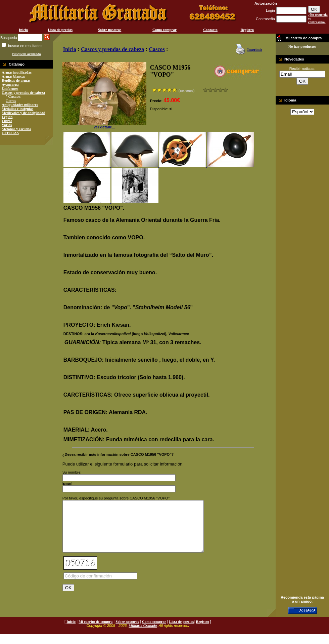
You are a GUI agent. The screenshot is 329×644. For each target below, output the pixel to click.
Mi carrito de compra (96, 632)
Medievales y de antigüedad (23, 113)
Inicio (23, 30)
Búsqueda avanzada (26, 54)
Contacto (210, 30)
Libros (7, 121)
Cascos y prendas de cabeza (23, 92)
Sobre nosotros (110, 30)
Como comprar (164, 30)
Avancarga (10, 84)
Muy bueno (220, 90)
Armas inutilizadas (17, 72)
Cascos (157, 49)
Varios (7, 125)
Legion (7, 117)
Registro (247, 30)
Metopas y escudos (16, 129)
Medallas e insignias (17, 109)
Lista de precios (60, 30)
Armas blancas (13, 76)
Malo (210, 90)
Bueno (215, 90)
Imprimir (255, 49)
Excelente (225, 90)
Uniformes (10, 88)
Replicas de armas (16, 80)
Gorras (11, 100)
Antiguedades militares (20, 105)
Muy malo (205, 90)
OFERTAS (10, 133)
